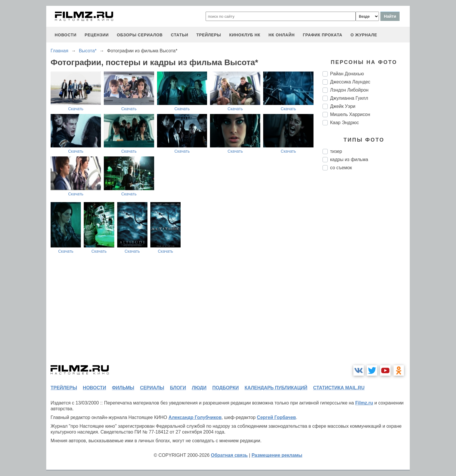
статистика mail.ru (339, 388)
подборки (226, 388)
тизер (336, 151)
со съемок (341, 168)
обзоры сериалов (140, 35)
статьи (179, 35)
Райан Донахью (347, 74)
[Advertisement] (366, 272)
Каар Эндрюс (344, 123)
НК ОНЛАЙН (282, 35)
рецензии (97, 35)
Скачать (76, 109)
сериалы (152, 388)
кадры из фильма (349, 159)
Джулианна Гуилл (349, 98)
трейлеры (209, 35)
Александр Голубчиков (195, 417)
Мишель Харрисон (350, 114)
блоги (178, 388)
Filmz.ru (364, 403)
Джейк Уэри (343, 106)
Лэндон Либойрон (349, 90)
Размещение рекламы (277, 455)
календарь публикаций (276, 388)
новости (66, 35)
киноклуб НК (245, 35)
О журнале (364, 35)
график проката (323, 35)
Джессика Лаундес (350, 82)
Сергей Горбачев (276, 417)
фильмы (123, 388)
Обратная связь (229, 455)
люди (199, 388)
